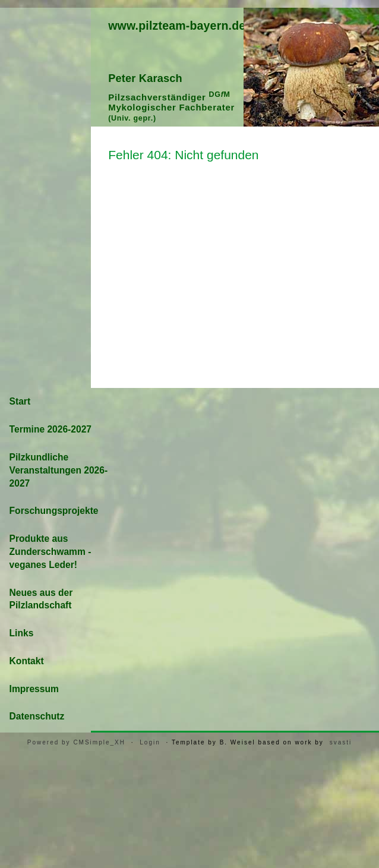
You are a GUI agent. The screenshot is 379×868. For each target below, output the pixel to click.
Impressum (34, 689)
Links (22, 633)
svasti (341, 742)
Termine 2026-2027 (50, 429)
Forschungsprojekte (54, 511)
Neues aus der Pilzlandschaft (41, 599)
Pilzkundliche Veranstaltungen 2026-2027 (59, 470)
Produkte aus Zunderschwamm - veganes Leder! (50, 552)
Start (20, 401)
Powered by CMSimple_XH (76, 742)
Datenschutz (37, 716)
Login (150, 742)
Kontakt (27, 661)
